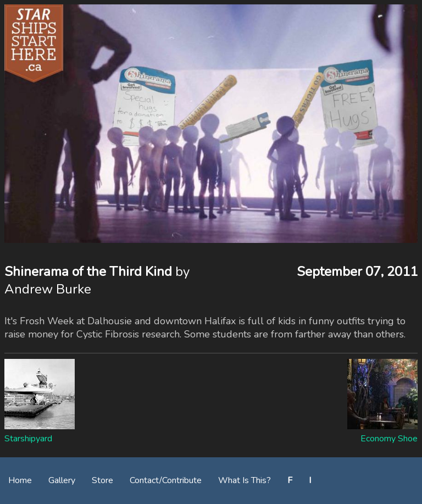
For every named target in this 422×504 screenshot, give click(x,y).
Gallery (62, 480)
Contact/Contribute (166, 480)
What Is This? (245, 480)
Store (102, 480)
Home (20, 480)
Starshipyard (28, 439)
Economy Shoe (389, 439)
